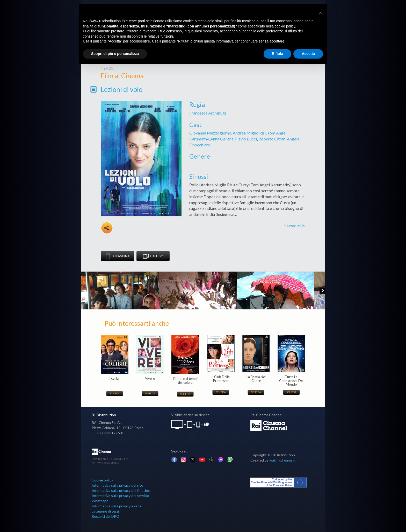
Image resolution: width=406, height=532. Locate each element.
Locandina (118, 256)
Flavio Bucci (246, 139)
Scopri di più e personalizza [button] (115, 54)
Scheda (115, 393)
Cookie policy (102, 480)
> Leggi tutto (295, 225)
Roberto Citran (272, 139)
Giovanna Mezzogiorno (210, 133)
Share (107, 228)
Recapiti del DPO (106, 516)
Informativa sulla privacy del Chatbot (121, 490)
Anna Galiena (222, 139)
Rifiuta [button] (278, 54)
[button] (321, 12)
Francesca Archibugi (208, 113)
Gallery (153, 256)
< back (107, 68)
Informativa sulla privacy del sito (117, 485)
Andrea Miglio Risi (249, 133)
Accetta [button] (308, 54)
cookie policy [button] (285, 26)
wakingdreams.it (282, 460)
